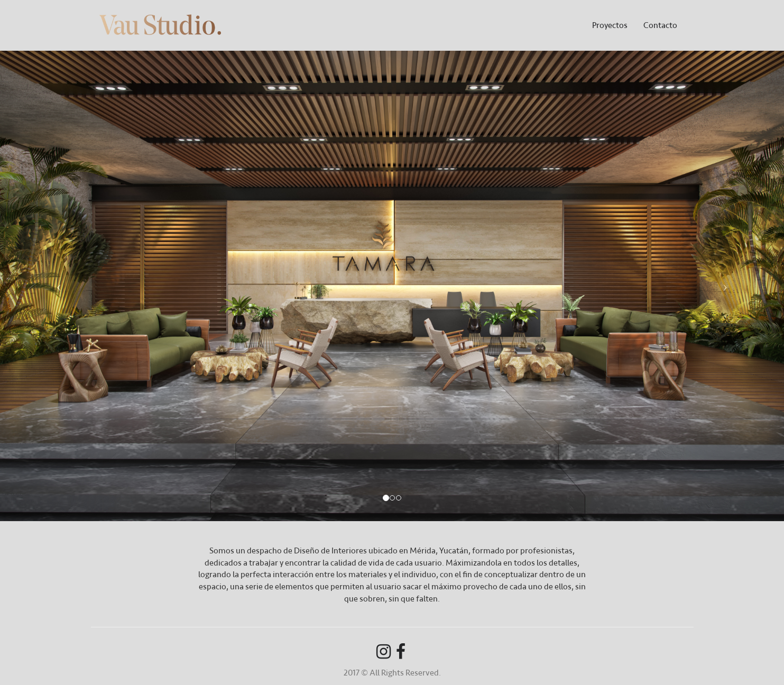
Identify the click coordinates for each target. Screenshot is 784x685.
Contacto (660, 25)
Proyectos (610, 25)
